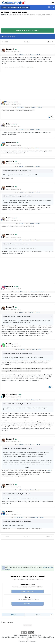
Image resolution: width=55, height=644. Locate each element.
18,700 (17, 512)
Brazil (32, 54)
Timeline (37, 54)
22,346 (17, 287)
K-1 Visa (21, 54)
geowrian (10, 286)
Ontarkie (10, 102)
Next (49, 42)
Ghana (33, 400)
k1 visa (33, 57)
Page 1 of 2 (27, 42)
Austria (32, 148)
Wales (32, 129)
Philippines (34, 292)
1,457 (20, 395)
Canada (33, 107)
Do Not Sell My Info (31, 637)
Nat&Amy (10, 344)
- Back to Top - (27, 625)
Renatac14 (6, 14)
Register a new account (27, 591)
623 (16, 344)
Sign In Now (28, 604)
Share (13, 615)
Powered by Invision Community (28, 641)
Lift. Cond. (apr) (19, 517)
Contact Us (11, 637)
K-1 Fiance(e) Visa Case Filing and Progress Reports (37, 14)
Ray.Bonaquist (26, 448)
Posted (14, 51)
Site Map (4, 637)
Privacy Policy (20, 637)
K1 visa (49, 470)
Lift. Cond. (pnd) (20, 292)
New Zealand (34, 517)
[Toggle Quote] (4, 171)
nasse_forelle (11, 143)
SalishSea (10, 512)
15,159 (16, 102)
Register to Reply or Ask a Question (27, 30)
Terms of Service (44, 637)
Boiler (8, 124)
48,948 (14, 124)
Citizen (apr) (21, 107)
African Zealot (12, 394)
